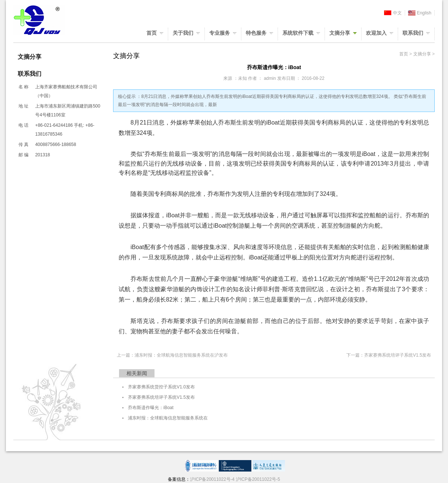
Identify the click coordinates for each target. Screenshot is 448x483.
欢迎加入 (376, 33)
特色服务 (256, 33)
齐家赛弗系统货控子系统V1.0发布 (161, 387)
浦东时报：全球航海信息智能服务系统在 (168, 418)
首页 (152, 33)
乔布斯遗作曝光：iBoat (151, 408)
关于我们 (183, 33)
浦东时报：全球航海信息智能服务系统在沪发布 (181, 355)
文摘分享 (340, 33)
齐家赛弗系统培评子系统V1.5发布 (398, 355)
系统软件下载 (298, 33)
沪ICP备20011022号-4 (212, 479)
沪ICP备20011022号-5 (258, 479)
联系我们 (413, 33)
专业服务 (220, 33)
